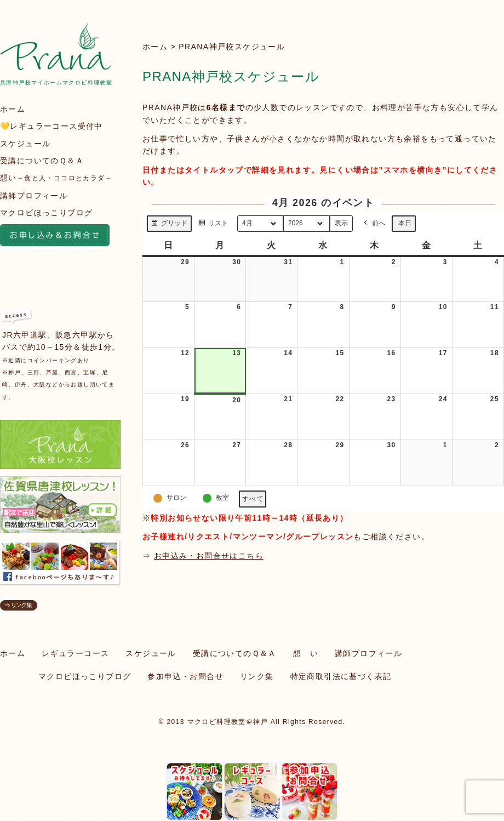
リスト (213, 225)
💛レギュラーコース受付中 (51, 126)
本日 (405, 223)
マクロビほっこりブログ (46, 213)
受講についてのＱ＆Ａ (42, 161)
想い (56, 178)
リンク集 (257, 676)
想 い (306, 653)
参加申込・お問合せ (185, 676)
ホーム (155, 47)
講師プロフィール (34, 196)
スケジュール (25, 144)
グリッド (169, 225)
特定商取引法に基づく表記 (341, 676)
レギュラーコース (75, 653)
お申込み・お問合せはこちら (209, 556)
